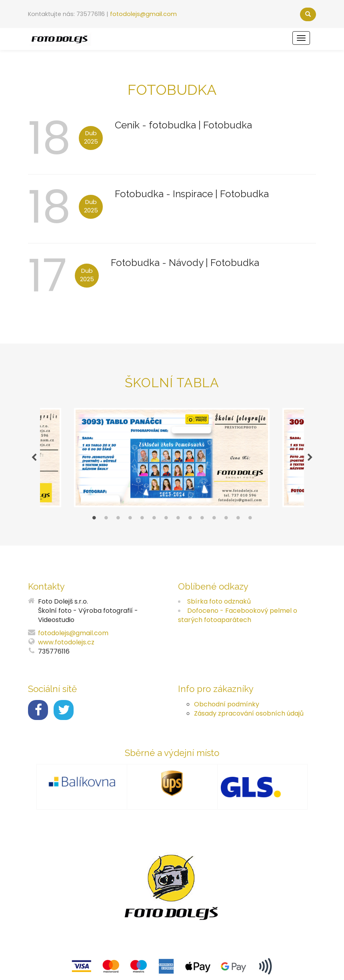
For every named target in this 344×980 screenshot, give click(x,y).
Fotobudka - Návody (158, 263)
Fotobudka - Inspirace (165, 194)
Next (310, 458)
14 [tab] (250, 520)
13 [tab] (238, 520)
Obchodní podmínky (227, 704)
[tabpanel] (172, 458)
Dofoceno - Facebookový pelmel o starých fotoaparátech (238, 615)
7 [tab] (166, 520)
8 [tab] (178, 520)
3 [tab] (118, 520)
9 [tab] (190, 520)
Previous (34, 458)
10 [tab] (202, 520)
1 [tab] (94, 520)
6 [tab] (154, 520)
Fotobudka (228, 125)
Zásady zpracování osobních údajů (249, 713)
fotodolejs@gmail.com (143, 14)
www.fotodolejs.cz (66, 642)
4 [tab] (130, 520)
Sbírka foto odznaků (219, 601)
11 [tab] (214, 520)
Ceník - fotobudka (157, 125)
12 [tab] (226, 520)
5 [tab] (142, 520)
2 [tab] (106, 520)
